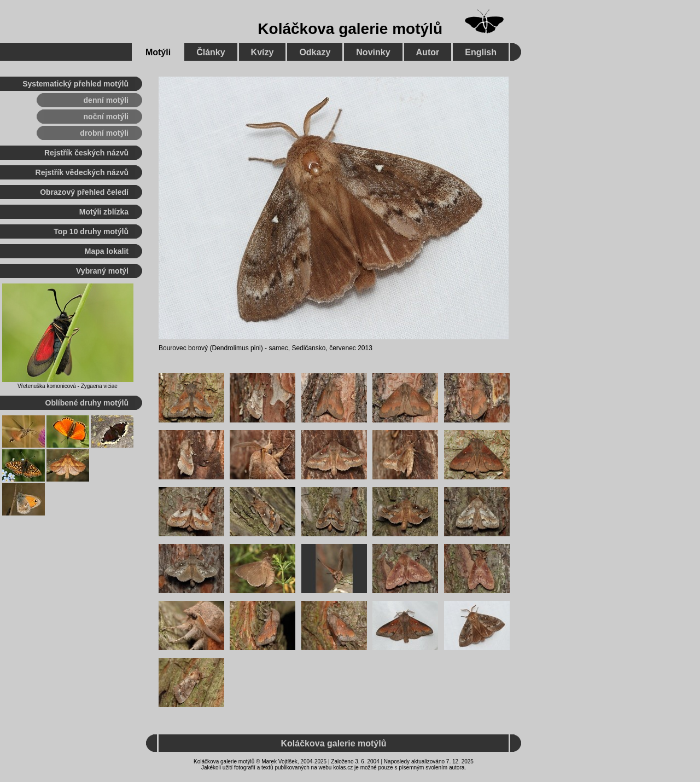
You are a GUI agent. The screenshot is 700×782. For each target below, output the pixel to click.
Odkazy (315, 52)
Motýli (158, 52)
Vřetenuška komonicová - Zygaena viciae (68, 386)
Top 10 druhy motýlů (91, 231)
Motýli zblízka (104, 212)
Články (211, 52)
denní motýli (106, 100)
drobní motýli (104, 133)
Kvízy (262, 52)
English (481, 52)
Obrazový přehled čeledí (84, 192)
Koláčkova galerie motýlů (350, 29)
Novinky (373, 52)
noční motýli (106, 117)
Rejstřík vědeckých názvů (82, 172)
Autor (428, 52)
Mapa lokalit (107, 251)
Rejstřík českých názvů (86, 153)
